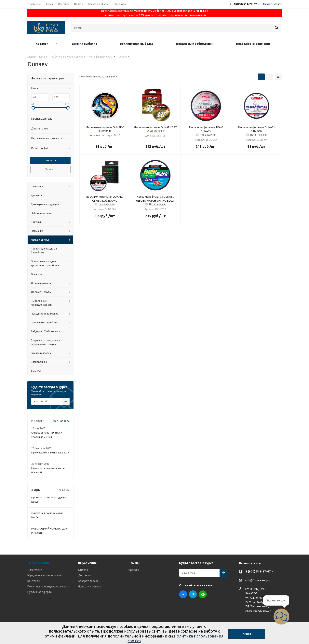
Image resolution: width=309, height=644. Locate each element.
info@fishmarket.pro (258, 580)
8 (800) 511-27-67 (258, 571)
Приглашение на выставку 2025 (50, 452)
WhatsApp (203, 594)
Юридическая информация (45, 575)
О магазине (35, 570)
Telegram (193, 594)
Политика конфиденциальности (48, 586)
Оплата (83, 570)
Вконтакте (183, 594)
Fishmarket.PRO (39, 563)
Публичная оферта (40, 592)
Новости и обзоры (90, 586)
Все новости (61, 421)
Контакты (34, 581)
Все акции (63, 490)
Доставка (84, 575)
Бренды (134, 570)
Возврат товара (88, 581)
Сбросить (50, 169)
